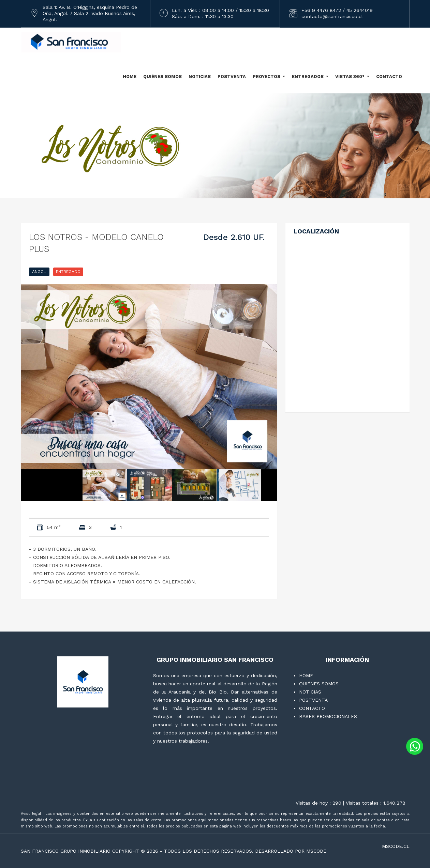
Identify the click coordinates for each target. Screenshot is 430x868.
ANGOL (39, 272)
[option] (149, 377)
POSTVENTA (232, 77)
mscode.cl (396, 846)
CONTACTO (389, 77)
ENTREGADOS (308, 77)
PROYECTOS (266, 77)
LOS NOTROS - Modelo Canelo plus (96, 243)
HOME (130, 77)
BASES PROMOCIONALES (328, 716)
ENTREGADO (68, 272)
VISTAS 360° (350, 77)
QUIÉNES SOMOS (162, 77)
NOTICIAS (200, 77)
